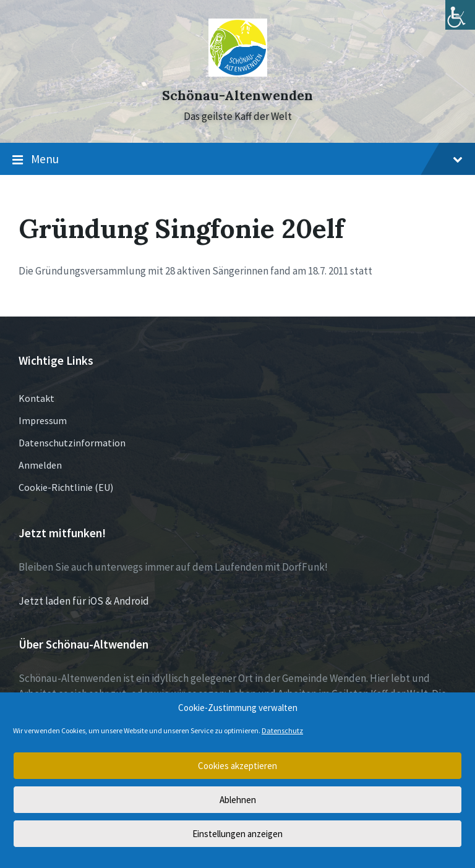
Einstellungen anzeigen (237, 834)
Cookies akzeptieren (237, 766)
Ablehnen (238, 800)
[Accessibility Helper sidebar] (460, 15)
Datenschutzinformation (72, 443)
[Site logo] (238, 73)
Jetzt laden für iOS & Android (84, 601)
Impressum (43, 420)
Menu (237, 160)
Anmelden (40, 465)
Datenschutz (282, 730)
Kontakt (36, 398)
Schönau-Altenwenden (237, 96)
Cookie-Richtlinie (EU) (66, 487)
